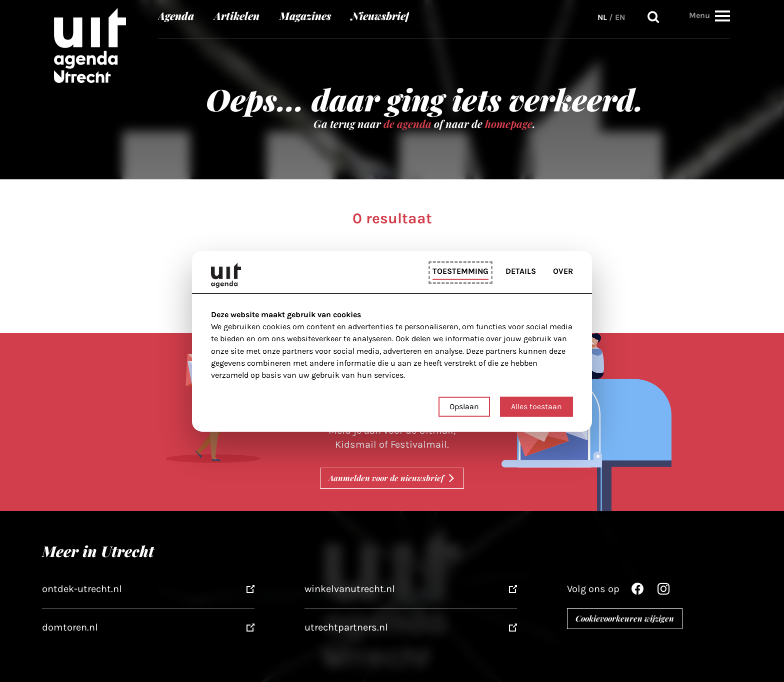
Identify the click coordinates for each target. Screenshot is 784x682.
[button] (722, 16)
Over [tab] (563, 271)
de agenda (407, 123)
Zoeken (653, 17)
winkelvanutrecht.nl (350, 589)
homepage (509, 123)
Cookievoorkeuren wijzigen (625, 618)
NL (602, 17)
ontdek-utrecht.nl (82, 589)
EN (620, 17)
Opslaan (464, 406)
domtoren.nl (70, 627)
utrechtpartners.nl (346, 627)
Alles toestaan (536, 406)
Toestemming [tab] (460, 271)
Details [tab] (521, 271)
